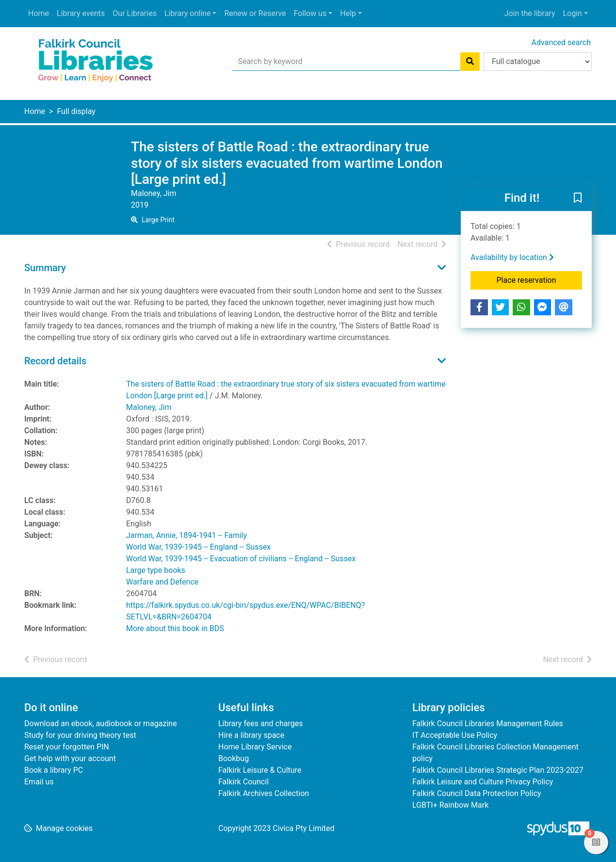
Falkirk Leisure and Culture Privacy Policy (483, 782)
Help (348, 13)
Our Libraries (135, 13)
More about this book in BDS (175, 628)
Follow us (310, 13)
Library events (81, 13)
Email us (39, 782)
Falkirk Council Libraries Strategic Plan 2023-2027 (498, 770)
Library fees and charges (260, 724)
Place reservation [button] (540, 279)
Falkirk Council (243, 782)
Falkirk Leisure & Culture (260, 770)
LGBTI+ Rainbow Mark (450, 805)
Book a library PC (54, 770)
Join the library (530, 13)
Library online (187, 13)
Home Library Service (255, 747)
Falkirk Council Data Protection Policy (477, 793)
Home (39, 13)
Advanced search (561, 42)
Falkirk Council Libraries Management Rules (488, 724)
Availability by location (512, 257)
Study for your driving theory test (80, 735)
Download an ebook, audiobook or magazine (101, 724)
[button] (578, 198)
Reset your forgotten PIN (67, 747)
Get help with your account (70, 758)
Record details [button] (55, 361)
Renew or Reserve (255, 13)
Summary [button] (45, 268)
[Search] (470, 62)
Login (572, 13)
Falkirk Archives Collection (264, 793)
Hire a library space (251, 735)
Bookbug (234, 758)
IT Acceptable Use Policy (455, 735)
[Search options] (538, 62)
